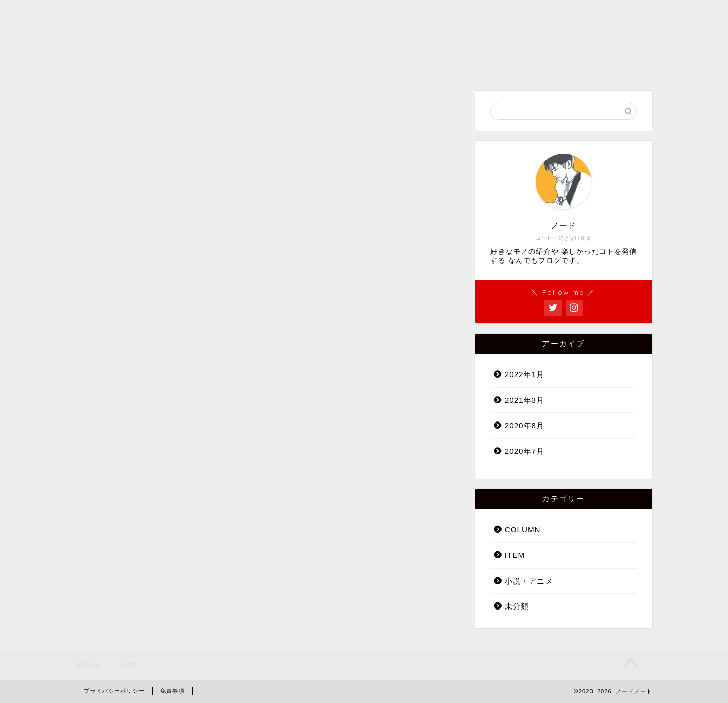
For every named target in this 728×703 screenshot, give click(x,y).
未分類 (517, 606)
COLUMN (523, 529)
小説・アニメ (529, 581)
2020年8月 (525, 425)
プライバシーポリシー (114, 691)
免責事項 (172, 691)
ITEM (515, 555)
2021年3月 (525, 400)
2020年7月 (525, 451)
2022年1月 (525, 374)
